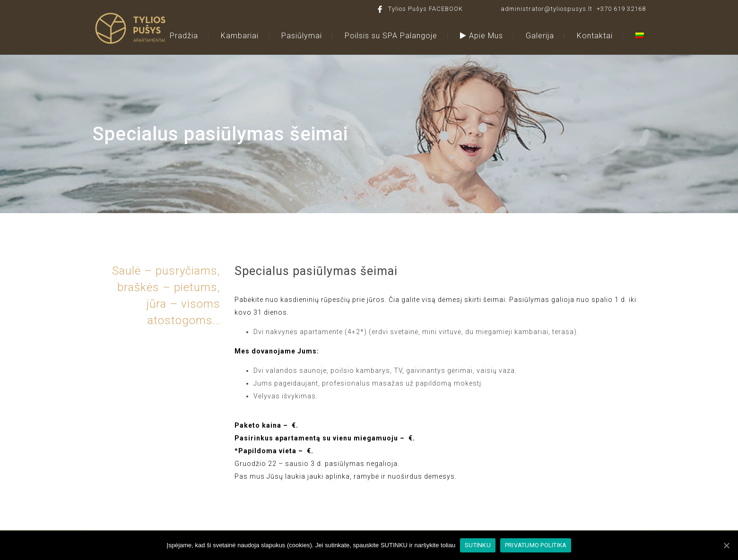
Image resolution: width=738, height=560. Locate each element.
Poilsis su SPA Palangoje (391, 36)
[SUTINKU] (726, 545)
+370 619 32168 (621, 9)
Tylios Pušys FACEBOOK (425, 9)
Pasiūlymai (302, 36)
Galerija (540, 36)
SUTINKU (478, 545)
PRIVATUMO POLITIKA (536, 545)
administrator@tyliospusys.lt (547, 9)
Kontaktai (595, 36)
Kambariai (240, 36)
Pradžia (184, 36)
